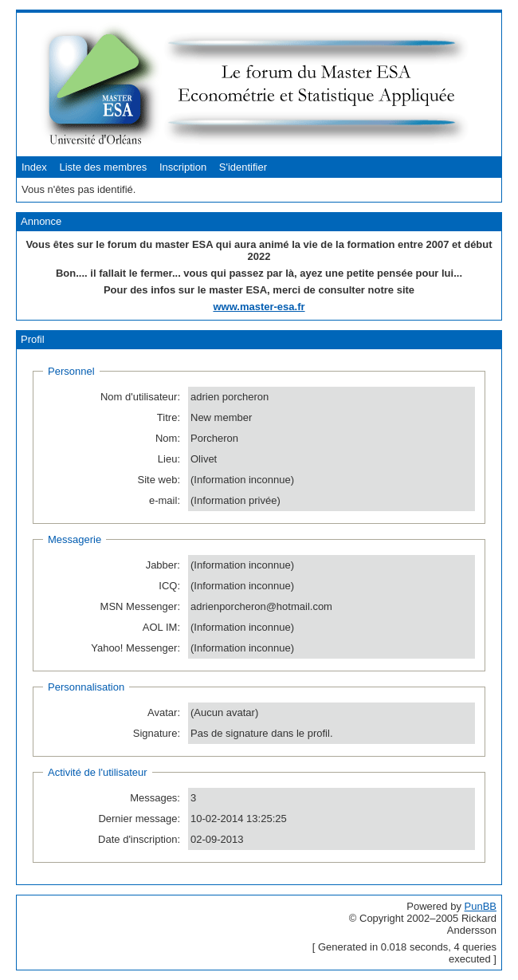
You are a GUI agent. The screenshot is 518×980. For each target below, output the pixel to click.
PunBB (481, 906)
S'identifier (243, 167)
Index (34, 167)
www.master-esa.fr (259, 307)
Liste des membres (103, 167)
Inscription (183, 167)
